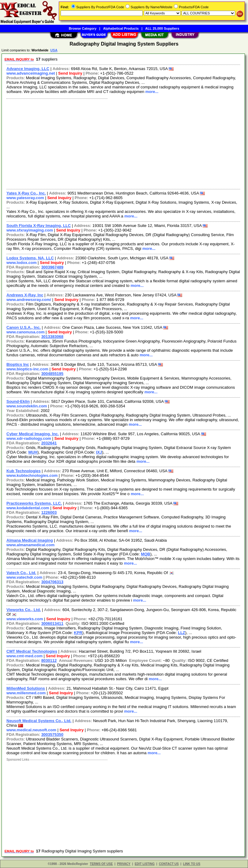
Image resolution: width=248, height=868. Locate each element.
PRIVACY (124, 864)
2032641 (49, 443)
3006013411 (52, 623)
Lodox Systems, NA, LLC (30, 258)
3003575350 (52, 734)
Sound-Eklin (18, 401)
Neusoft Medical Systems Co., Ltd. (39, 721)
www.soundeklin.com (27, 406)
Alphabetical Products (121, 28)
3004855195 (52, 374)
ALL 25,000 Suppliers (162, 28)
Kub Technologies (24, 471)
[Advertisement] (122, 143)
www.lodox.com (21, 263)
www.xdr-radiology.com (29, 438)
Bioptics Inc (18, 364)
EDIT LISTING (145, 864)
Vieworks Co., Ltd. (24, 610)
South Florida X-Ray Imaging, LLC (39, 226)
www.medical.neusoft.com (31, 730)
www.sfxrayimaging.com (30, 230)
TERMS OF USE (101, 864)
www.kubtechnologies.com (32, 475)
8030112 (49, 660)
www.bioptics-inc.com (27, 369)
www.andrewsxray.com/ (29, 300)
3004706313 (52, 582)
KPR (78, 633)
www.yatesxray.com (25, 198)
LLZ (182, 633)
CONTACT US (169, 864)
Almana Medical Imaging (30, 540)
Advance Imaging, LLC (28, 69)
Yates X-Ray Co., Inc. (26, 193)
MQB (145, 554)
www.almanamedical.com (30, 545)
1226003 (49, 512)
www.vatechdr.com (24, 577)
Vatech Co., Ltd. (21, 573)
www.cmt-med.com (24, 656)
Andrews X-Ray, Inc (25, 295)
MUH (33, 452)
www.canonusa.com (26, 332)
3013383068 (52, 337)
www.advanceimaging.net (31, 73)
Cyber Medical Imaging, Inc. (33, 434)
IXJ (99, 452)
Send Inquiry (70, 73)
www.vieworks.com (25, 619)
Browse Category (83, 28)
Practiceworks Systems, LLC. (34, 503)
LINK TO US (192, 864)
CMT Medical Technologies (32, 651)
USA (54, 50)
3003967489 (52, 267)
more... (152, 92)
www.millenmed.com (26, 693)
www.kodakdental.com (28, 508)
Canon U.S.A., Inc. (24, 327)
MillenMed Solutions (26, 688)
